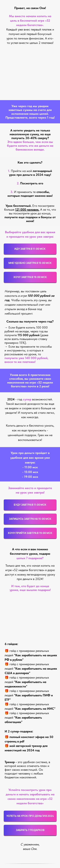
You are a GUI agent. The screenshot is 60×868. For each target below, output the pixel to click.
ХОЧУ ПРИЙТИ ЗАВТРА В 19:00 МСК (30, 533)
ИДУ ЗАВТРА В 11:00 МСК (30, 249)
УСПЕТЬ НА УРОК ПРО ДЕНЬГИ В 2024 (30, 816)
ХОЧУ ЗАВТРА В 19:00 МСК (30, 277)
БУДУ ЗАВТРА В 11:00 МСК (30, 505)
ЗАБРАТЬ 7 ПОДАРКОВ (30, 830)
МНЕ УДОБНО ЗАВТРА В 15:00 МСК (30, 263)
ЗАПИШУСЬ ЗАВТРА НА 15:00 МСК (30, 519)
